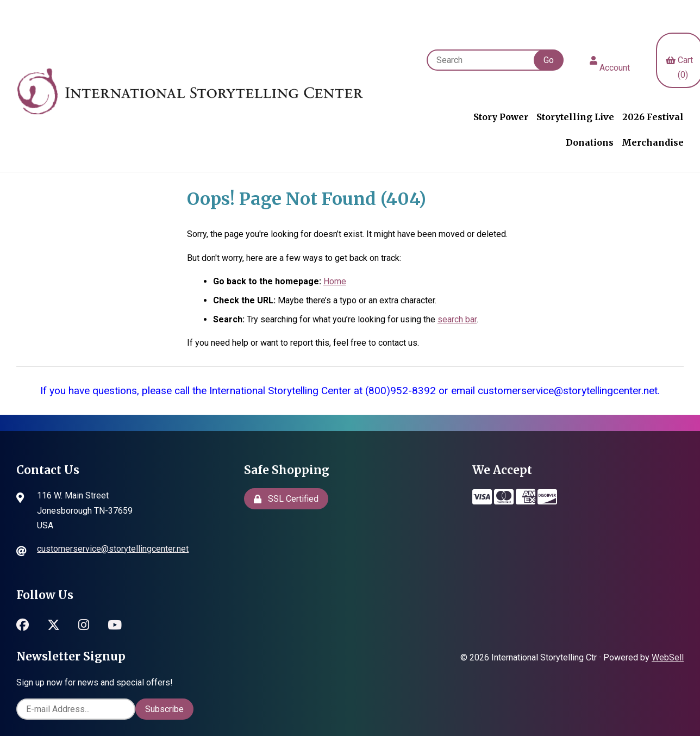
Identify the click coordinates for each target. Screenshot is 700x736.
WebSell (668, 657)
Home (335, 281)
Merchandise (653, 142)
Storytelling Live (575, 117)
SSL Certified (286, 499)
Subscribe (164, 709)
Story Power (501, 117)
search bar (457, 319)
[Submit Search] (549, 60)
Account (610, 60)
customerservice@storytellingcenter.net (113, 549)
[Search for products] (486, 60)
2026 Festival (653, 117)
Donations (590, 142)
